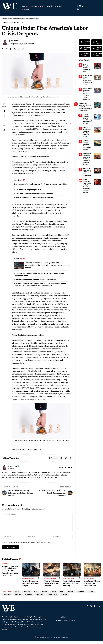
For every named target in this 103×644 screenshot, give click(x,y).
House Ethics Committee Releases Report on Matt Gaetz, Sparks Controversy (87, 94)
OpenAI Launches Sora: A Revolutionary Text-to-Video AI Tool (88, 119)
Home (4, 19)
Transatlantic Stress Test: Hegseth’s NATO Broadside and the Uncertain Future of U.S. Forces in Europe (47, 265)
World (54, 592)
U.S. (22, 23)
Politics (45, 592)
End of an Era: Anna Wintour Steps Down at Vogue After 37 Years (88, 80)
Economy (40, 595)
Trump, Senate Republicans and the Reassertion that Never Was (40, 184)
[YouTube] (69, 468)
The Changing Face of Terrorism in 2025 (87, 68)
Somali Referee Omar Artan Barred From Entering (72, 583)
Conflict (86, 578)
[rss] (97, 54)
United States (52, 595)
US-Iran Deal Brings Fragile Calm (28, 190)
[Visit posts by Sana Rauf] (4, 468)
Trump (35, 450)
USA (41, 450)
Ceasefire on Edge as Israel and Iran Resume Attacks (92, 583)
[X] (80, 6)
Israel (92, 578)
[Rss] (78, 9)
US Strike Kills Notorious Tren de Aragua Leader (34, 194)
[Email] (4, 125)
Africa (65, 578)
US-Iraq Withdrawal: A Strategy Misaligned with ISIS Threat (87, 132)
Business (7, 595)
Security (5, 564)
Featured (23, 450)
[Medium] (84, 54)
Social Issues (14, 23)
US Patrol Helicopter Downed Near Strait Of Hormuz (51, 583)
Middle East (53, 578)
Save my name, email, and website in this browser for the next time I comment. (29, 542)
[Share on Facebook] (11, 49)
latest (30, 450)
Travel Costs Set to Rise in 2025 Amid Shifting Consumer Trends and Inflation (87, 159)
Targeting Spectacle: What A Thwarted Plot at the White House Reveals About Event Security (10, 571)
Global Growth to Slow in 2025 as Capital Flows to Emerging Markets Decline (87, 186)
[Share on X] (15, 49)
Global (31, 578)
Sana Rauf (15, 41)
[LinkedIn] (83, 6)
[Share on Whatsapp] (19, 49)
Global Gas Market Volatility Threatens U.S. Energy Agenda (87, 145)
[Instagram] (84, 48)
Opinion (5, 23)
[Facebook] (78, 6)
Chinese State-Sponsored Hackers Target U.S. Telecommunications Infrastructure (85, 107)
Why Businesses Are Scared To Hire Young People (31, 583)
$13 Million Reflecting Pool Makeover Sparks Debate (36, 279)
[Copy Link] (23, 49)
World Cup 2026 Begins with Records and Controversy (87, 172)
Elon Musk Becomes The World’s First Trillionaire (35, 197)
